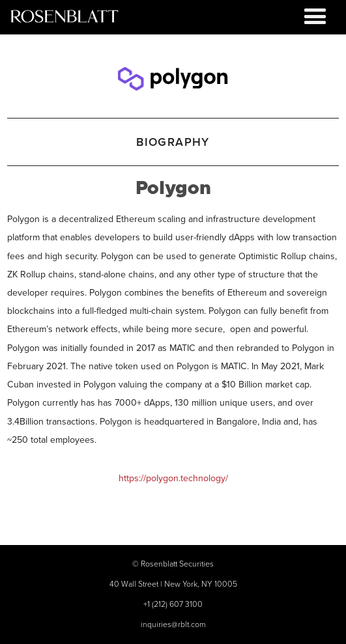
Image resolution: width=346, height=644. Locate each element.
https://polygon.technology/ (173, 478)
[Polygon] (173, 76)
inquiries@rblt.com (173, 624)
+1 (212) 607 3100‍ (173, 604)
